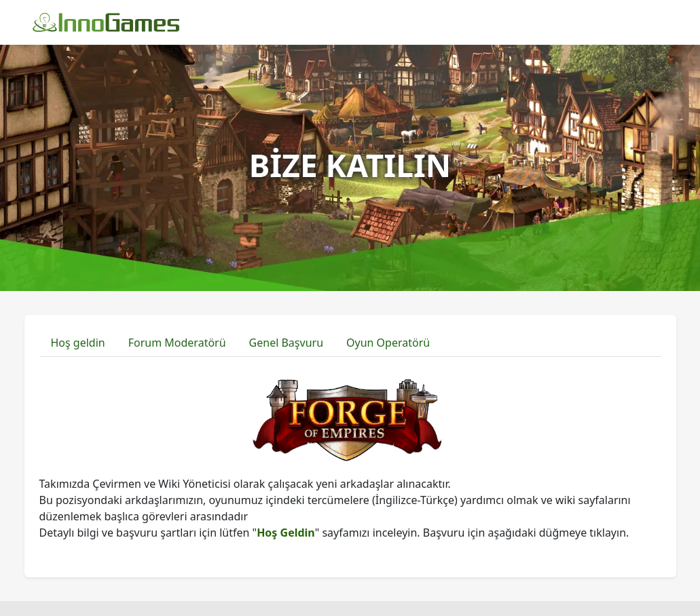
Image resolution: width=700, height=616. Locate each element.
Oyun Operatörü (388, 343)
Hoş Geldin (286, 533)
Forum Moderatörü (177, 343)
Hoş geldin (78, 343)
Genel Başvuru (286, 343)
